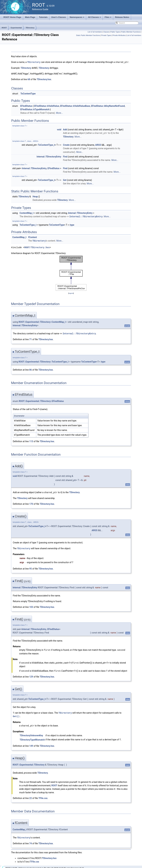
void (59, 129)
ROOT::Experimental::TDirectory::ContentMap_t (42, 321)
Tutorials (43, 17)
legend (71, 292)
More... (59, 113)
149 (31, 743)
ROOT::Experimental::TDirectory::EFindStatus (41, 400)
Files (108, 18)
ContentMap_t (26, 213)
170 (31, 503)
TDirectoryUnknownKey (31, 733)
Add (65, 129)
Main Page (30, 17)
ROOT (4, 28)
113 (31, 440)
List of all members (95, 32)
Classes (106, 32)
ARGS (98, 145)
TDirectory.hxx (44, 79)
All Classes (95, 18)
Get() (16, 714)
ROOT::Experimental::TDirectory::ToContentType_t (44, 361)
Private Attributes (119, 35)
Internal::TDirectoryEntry (49, 156)
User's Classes (59, 17)
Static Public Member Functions (88, 35)
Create (66, 145)
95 (31, 567)
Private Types (106, 35)
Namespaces (77, 18)
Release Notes (122, 17)
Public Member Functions (131, 32)
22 (31, 796)
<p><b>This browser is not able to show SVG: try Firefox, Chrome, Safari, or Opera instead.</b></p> (71, 272)
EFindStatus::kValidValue (47, 106)
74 (31, 841)
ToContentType (28, 93)
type (72, 224)
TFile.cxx (43, 796)
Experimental (16, 28)
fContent (33, 237)
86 (31, 369)
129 (31, 675)
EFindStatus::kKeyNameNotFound (108, 106)
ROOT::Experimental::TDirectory (29, 762)
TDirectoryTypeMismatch (32, 737)
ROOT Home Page (12, 17)
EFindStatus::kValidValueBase (75, 106)
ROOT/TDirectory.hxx (37, 247)
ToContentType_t (46, 145)
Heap (35, 196)
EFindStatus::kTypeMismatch (35, 109)
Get (65, 180)
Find (65, 156)
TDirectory (30, 28)
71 (31, 338)
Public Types (115, 32)
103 (31, 605)
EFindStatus (26, 106)
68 (29, 79)
